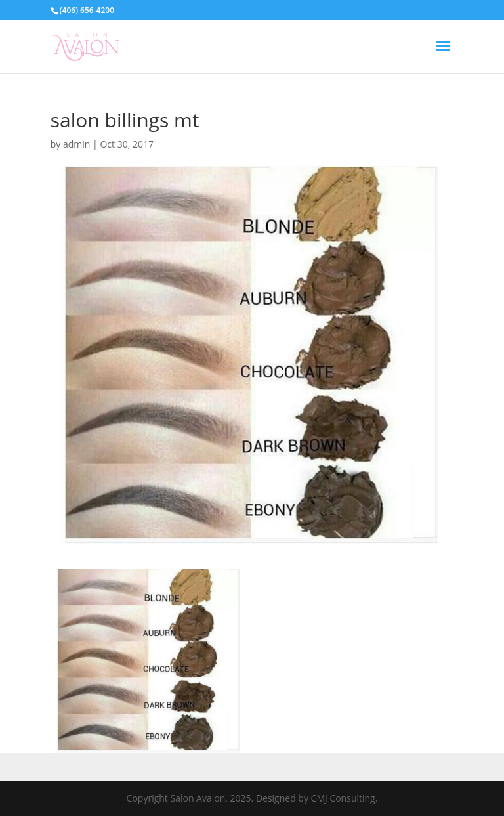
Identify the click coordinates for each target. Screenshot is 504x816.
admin (76, 144)
